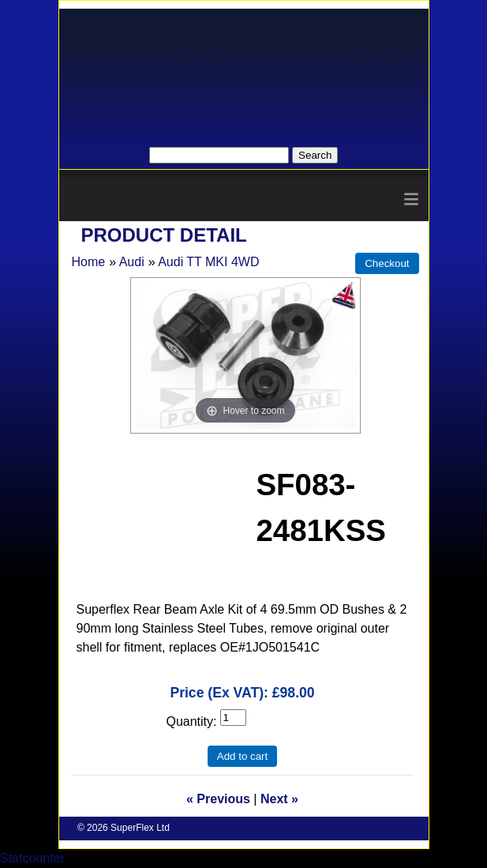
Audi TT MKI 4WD (208, 262)
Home (89, 262)
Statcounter (32, 858)
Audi (132, 262)
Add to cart (242, 756)
